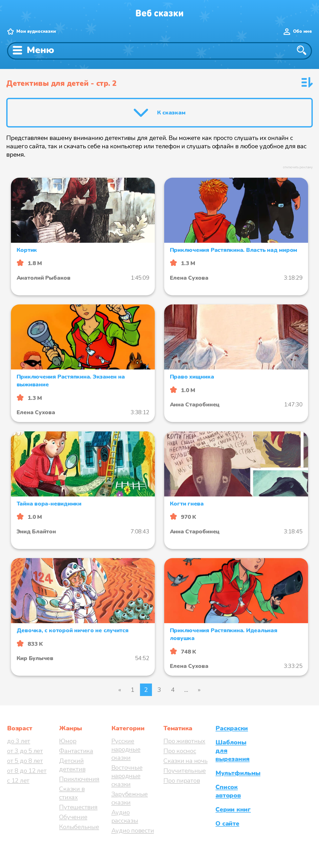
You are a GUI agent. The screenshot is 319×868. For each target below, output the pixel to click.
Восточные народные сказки (127, 776)
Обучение (73, 817)
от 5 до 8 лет (25, 761)
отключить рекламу (298, 167)
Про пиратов (182, 781)
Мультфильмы (238, 773)
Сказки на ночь (186, 761)
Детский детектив (72, 765)
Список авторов (228, 791)
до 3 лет (19, 741)
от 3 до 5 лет (25, 751)
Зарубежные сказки (130, 798)
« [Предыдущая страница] (120, 690)
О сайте (227, 824)
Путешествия (78, 807)
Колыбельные (79, 827)
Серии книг (233, 809)
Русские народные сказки (126, 749)
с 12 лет (18, 781)
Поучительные (185, 771)
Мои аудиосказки (36, 31)
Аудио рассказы (125, 816)
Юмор (68, 741)
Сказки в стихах (72, 793)
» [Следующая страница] (199, 690)
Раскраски (232, 728)
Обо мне (302, 31)
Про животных (184, 741)
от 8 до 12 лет (27, 771)
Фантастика (76, 751)
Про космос (180, 751)
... (186, 690)
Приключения (79, 779)
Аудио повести (133, 831)
